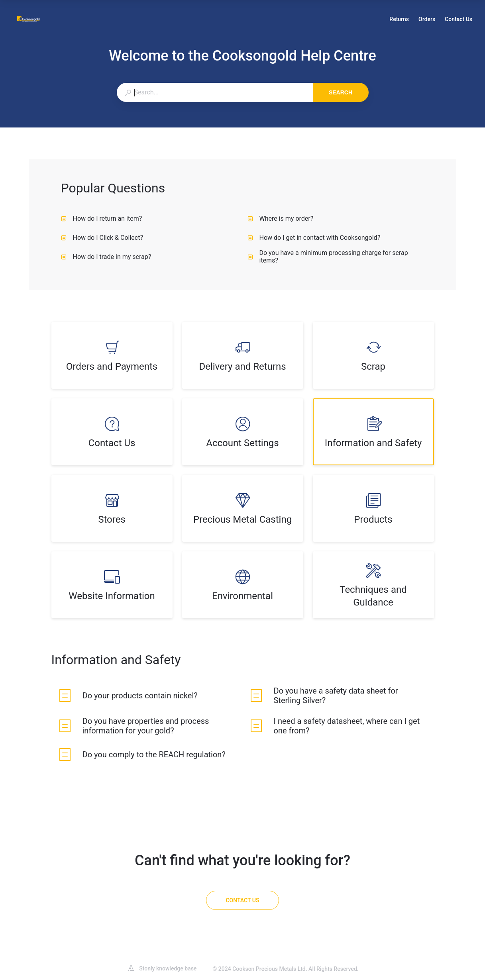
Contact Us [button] (458, 19)
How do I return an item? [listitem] (102, 219)
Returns (399, 20)
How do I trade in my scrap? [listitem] (106, 257)
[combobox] (215, 92)
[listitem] (112, 355)
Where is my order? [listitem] (281, 219)
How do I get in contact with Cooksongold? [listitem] (314, 238)
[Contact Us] (242, 900)
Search (341, 92)
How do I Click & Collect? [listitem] (102, 238)
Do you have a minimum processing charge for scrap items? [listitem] (328, 257)
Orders (427, 20)
